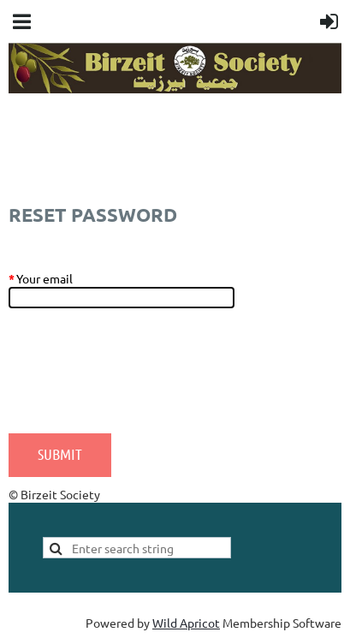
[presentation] (139, 379)
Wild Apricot (186, 623)
